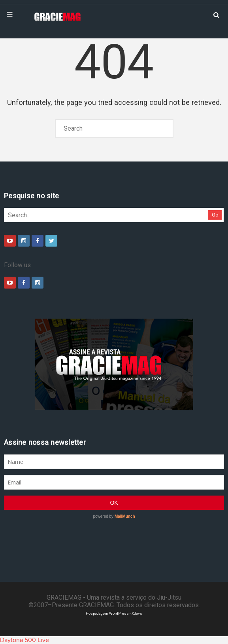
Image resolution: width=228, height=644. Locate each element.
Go (215, 215)
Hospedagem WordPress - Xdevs (114, 613)
